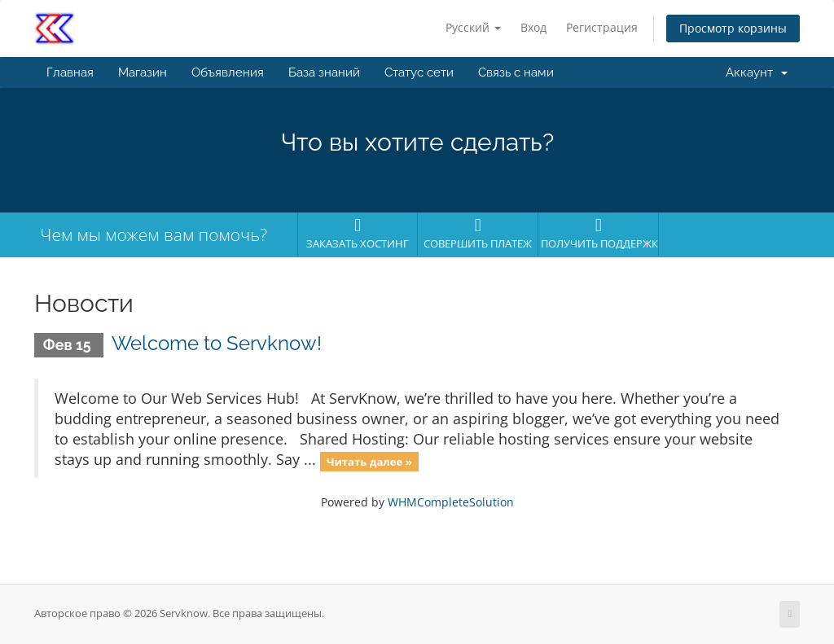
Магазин (143, 72)
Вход (533, 27)
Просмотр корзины (733, 28)
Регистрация (602, 27)
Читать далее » (369, 461)
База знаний (324, 72)
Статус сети (419, 72)
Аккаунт (757, 72)
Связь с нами (516, 72)
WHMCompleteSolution (451, 502)
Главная (70, 72)
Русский (473, 27)
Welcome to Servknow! (217, 343)
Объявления (228, 72)
